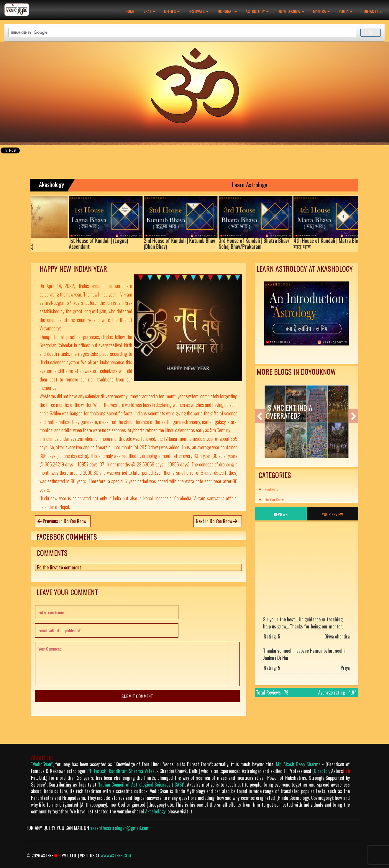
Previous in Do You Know (62, 521)
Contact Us (371, 11)
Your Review (332, 514)
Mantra (321, 11)
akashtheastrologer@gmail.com (120, 828)
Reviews (281, 514)
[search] (182, 33)
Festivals (198, 11)
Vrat (149, 11)
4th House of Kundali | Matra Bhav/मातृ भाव (334, 243)
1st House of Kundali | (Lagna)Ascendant (104, 243)
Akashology (155, 811)
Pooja (345, 11)
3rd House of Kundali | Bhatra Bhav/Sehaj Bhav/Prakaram (260, 243)
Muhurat (227, 11)
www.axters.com (116, 855)
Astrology (257, 11)
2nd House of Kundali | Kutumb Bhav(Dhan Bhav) (185, 243)
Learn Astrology (254, 185)
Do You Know (291, 11)
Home (130, 11)
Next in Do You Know (217, 521)
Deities (172, 11)
